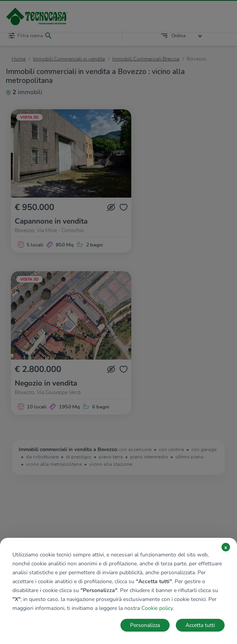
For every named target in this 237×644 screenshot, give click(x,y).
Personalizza (145, 625)
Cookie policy (157, 608)
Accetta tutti (200, 625)
